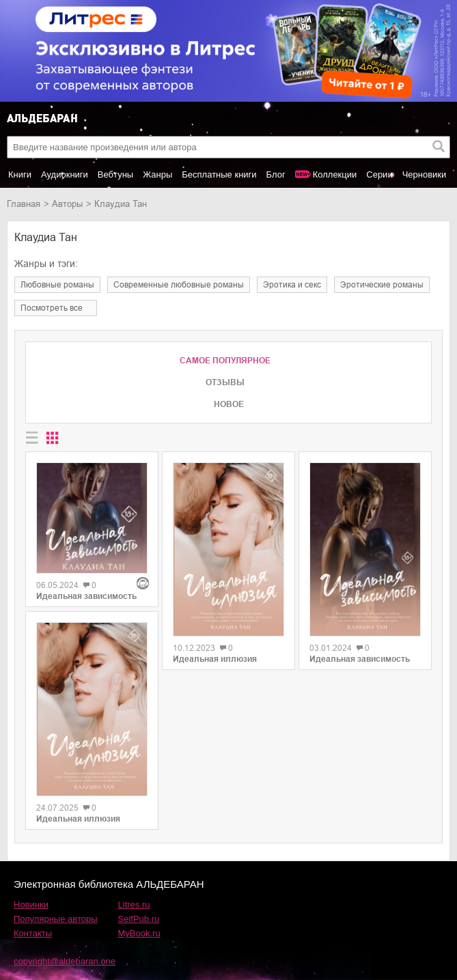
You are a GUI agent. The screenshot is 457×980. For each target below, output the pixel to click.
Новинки (31, 905)
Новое (229, 404)
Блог (276, 174)
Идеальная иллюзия (78, 819)
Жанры (157, 174)
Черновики (425, 174)
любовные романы (57, 285)
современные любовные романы (179, 285)
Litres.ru (134, 905)
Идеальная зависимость (86, 596)
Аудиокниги (65, 174)
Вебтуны (115, 174)
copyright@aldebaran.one (65, 961)
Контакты (33, 933)
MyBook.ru (139, 933)
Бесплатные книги (219, 174)
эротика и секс (292, 285)
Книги (20, 174)
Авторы (67, 204)
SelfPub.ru (139, 919)
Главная (24, 204)
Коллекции (335, 174)
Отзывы (225, 382)
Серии (379, 174)
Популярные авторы (56, 919)
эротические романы (382, 285)
